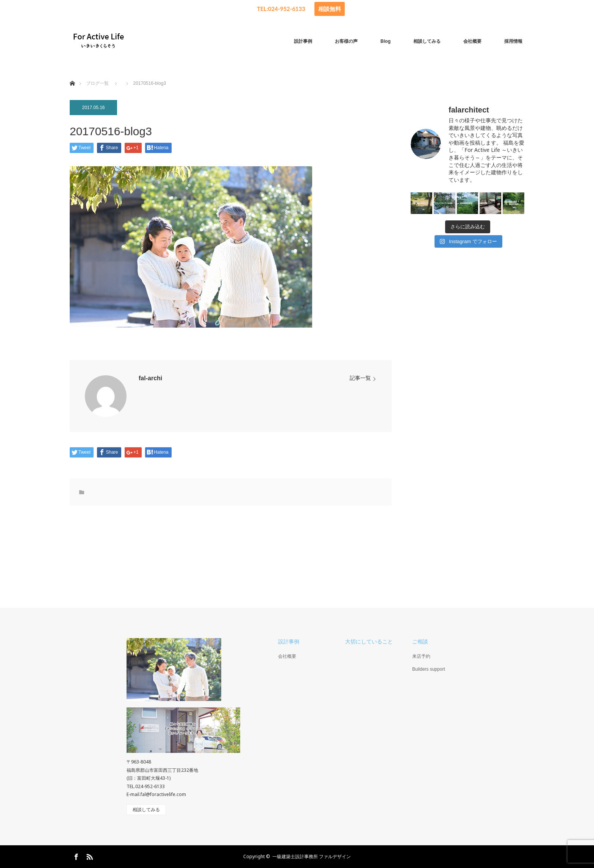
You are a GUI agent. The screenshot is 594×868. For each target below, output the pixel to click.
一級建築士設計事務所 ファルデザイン (312, 856)
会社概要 (472, 41)
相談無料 (330, 9)
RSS (89, 856)
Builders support (429, 669)
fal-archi (150, 378)
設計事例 (303, 41)
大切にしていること (369, 642)
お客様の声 (346, 41)
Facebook (75, 856)
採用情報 (513, 41)
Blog (385, 41)
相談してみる (427, 41)
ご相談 (420, 642)
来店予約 (421, 656)
